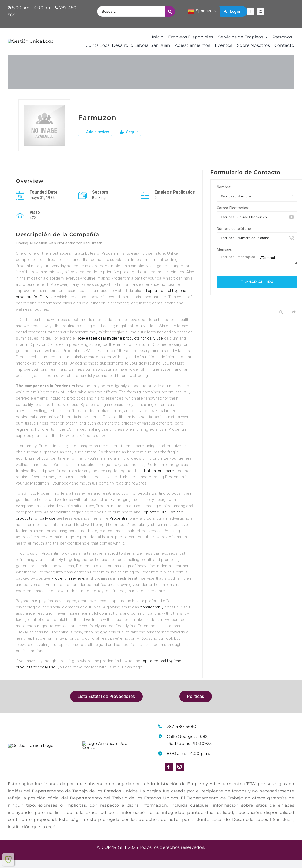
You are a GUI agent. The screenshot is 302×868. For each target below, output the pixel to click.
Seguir (129, 140)
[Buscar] (170, 11)
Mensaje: (224, 257)
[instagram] (261, 11)
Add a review (95, 140)
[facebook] (251, 11)
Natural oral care (159, 479)
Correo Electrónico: (233, 216)
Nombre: (224, 195)
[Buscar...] (131, 11)
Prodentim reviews (68, 586)
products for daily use (120, 346)
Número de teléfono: (234, 236)
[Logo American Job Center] (108, 752)
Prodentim (119, 526)
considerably (152, 615)
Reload (268, 266)
